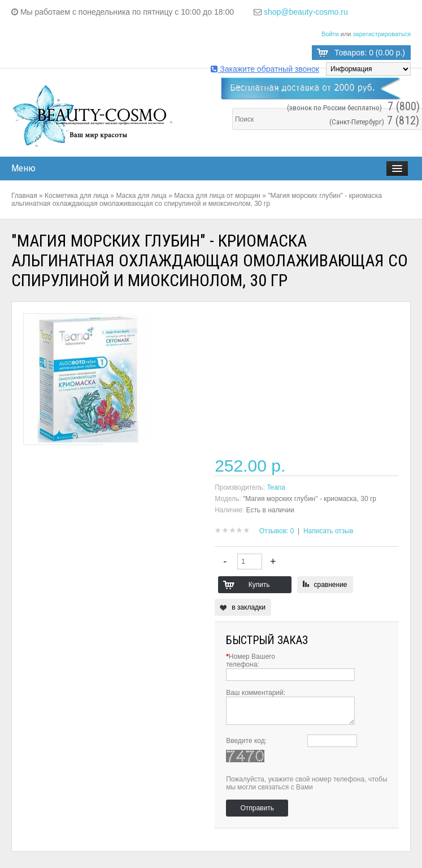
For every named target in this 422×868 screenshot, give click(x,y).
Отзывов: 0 (277, 531)
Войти (330, 34)
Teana (276, 487)
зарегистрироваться (382, 34)
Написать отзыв (328, 531)
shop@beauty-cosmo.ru (306, 12)
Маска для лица (141, 196)
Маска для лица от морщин (217, 196)
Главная (24, 196)
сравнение (331, 585)
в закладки (249, 607)
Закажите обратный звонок (265, 69)
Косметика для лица (77, 196)
